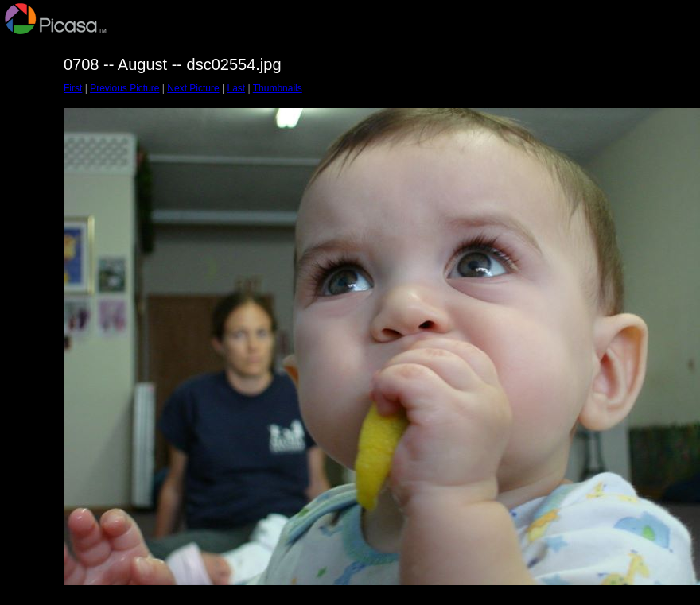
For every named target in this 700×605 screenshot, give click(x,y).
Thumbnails (278, 88)
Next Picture (193, 88)
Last (236, 88)
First (73, 88)
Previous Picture (124, 88)
